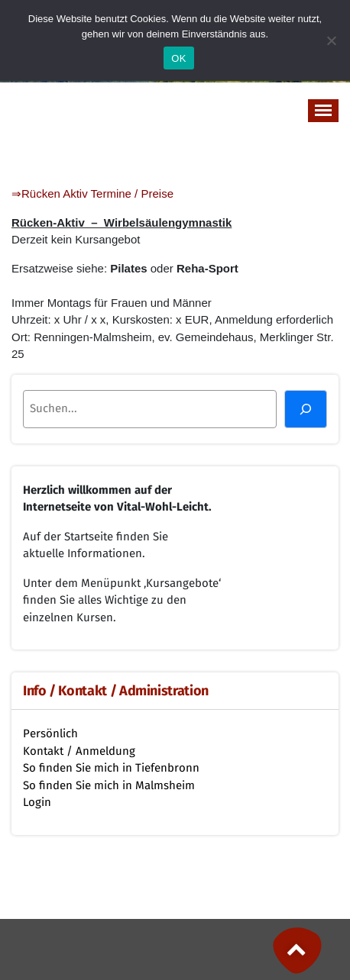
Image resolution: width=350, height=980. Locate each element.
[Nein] (331, 40)
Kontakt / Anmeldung (79, 751)
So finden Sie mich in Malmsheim (109, 785)
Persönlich (50, 733)
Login (37, 802)
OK (178, 58)
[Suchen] (306, 409)
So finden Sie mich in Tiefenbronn (111, 768)
